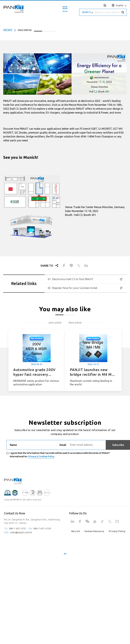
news (8, 30)
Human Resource (94, 531)
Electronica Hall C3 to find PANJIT (73, 279)
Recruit (76, 531)
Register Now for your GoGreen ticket (75, 288)
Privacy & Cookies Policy (41, 456)
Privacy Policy (117, 531)
